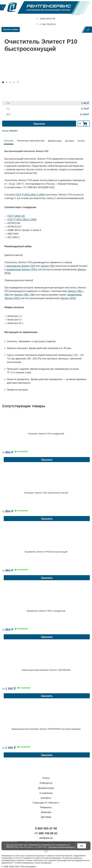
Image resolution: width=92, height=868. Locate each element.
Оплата (81, 141)
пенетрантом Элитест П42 (21, 266)
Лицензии (46, 799)
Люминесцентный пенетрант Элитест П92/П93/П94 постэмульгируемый (46, 718)
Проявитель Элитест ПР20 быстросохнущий (46, 547)
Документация (55, 141)
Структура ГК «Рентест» (46, 790)
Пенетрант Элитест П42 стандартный (46, 434)
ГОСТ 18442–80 (16, 216)
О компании (46, 780)
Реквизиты (46, 794)
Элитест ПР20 (68, 298)
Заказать (39, 124)
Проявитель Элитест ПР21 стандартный (46, 604)
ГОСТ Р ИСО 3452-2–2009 (30, 195)
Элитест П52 (47, 266)
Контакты (46, 785)
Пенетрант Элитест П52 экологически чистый (46, 491)
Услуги (46, 765)
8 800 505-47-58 (46, 19)
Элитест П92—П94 (24, 295)
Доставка (70, 141)
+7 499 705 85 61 (46, 24)
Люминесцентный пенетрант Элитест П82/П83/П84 (46, 661)
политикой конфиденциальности (62, 847)
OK (82, 846)
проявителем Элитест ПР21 (22, 269)
